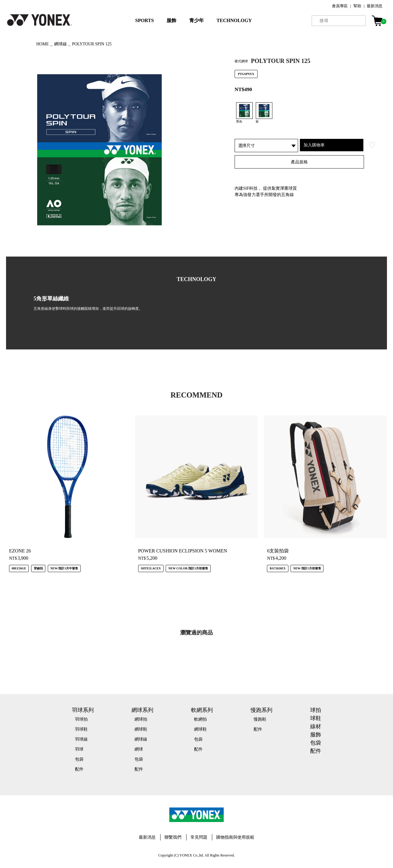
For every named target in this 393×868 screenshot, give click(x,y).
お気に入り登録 (372, 145)
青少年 (197, 20)
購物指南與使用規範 (235, 837)
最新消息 (375, 6)
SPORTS (145, 20)
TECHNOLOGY (234, 20)
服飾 (171, 20)
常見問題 (199, 837)
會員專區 (340, 6)
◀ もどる (17, 43)
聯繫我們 (173, 837)
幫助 (357, 6)
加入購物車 (314, 145)
